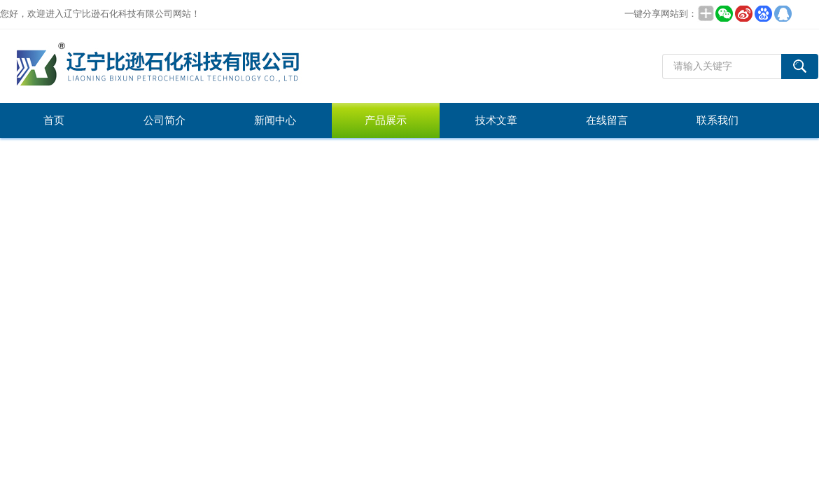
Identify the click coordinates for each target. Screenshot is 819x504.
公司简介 (164, 120)
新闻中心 (275, 120)
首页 (54, 120)
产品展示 (386, 120)
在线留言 (607, 120)
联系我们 (717, 120)
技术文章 (496, 120)
